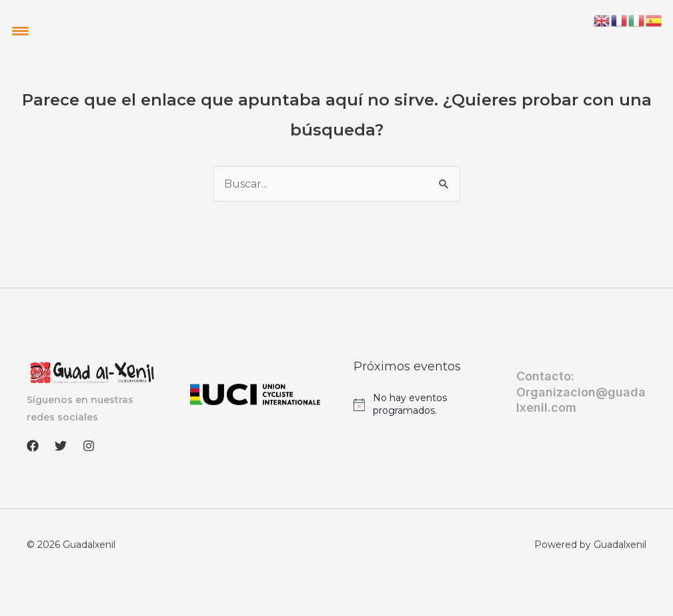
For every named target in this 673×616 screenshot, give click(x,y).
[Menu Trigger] (20, 30)
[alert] (419, 405)
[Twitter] (61, 446)
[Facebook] (33, 446)
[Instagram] (89, 446)
